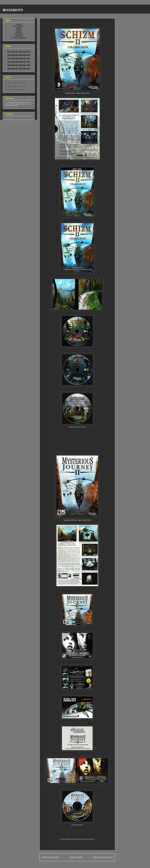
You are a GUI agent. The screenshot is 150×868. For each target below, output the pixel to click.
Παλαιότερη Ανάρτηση (103, 857)
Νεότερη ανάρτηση (50, 857)
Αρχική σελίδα (76, 857)
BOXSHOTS (13, 10)
